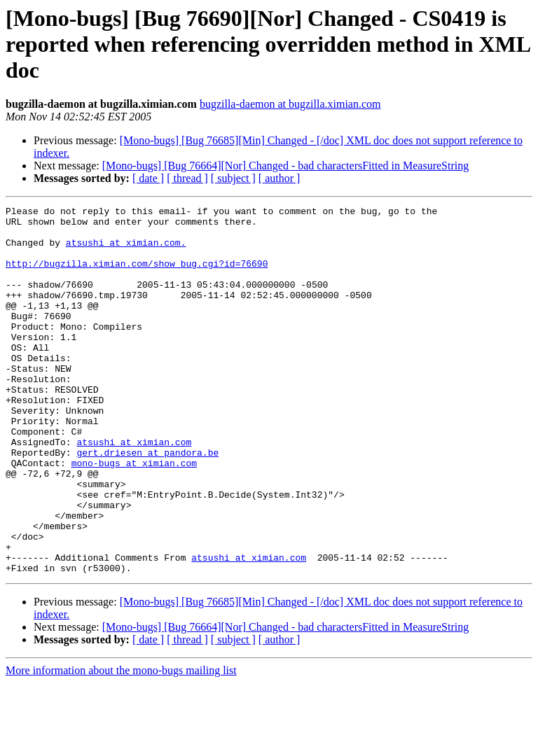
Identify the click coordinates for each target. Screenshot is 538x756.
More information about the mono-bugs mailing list (121, 744)
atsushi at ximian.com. (126, 251)
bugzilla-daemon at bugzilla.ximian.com (290, 104)
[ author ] (280, 178)
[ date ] (148, 178)
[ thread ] (187, 178)
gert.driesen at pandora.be (147, 503)
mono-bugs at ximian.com (134, 515)
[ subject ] (233, 178)
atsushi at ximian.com (134, 490)
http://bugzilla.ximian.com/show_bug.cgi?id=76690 (137, 276)
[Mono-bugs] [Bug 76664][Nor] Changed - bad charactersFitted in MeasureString (285, 166)
